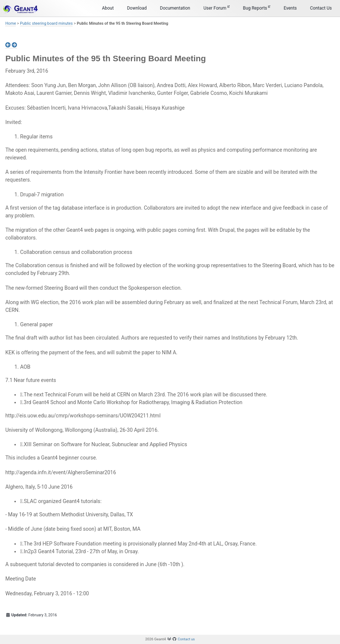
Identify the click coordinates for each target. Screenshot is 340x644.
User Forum (217, 8)
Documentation (175, 8)
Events (290, 8)
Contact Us (321, 8)
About (108, 8)
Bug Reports (257, 8)
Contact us (186, 639)
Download (137, 8)
